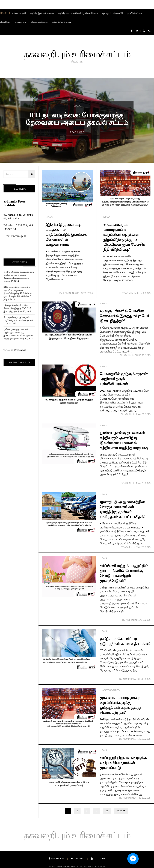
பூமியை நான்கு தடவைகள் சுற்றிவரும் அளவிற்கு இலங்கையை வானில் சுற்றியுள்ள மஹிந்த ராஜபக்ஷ (124, 442)
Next (119, 811)
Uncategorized (110, 690)
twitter (78, 858)
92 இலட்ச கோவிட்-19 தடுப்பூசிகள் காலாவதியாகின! (119, 643)
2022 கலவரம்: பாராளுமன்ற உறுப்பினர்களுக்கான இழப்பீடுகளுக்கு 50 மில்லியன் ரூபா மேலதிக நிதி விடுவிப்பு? (122, 239)
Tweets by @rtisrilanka (15, 350)
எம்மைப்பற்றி (19, 13)
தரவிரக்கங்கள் (135, 13)
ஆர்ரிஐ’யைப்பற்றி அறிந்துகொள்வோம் (78, 13)
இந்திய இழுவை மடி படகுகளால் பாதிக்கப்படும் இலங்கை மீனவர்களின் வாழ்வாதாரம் (19, 275)
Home (4, 13)
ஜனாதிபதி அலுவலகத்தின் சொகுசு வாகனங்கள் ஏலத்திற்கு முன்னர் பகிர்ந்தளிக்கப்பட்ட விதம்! (124, 509)
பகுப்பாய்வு (20, 22)
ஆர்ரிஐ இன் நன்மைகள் (42, 13)
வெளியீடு (118, 13)
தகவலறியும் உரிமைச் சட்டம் (77, 53)
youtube (96, 858)
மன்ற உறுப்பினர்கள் (62, 22)
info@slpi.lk (19, 236)
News (49, 217)
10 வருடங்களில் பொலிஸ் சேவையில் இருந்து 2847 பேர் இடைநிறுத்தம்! (17, 308)
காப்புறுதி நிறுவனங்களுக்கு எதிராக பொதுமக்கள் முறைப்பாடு (125, 762)
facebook (59, 858)
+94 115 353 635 (17, 226)
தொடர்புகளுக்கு (39, 22)
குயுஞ (105, 13)
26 (107, 811)
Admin (67, 293)
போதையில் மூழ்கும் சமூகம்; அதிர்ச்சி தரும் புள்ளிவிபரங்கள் (120, 378)
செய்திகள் (5, 22)
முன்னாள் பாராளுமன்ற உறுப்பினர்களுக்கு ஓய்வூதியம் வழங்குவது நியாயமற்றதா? (121, 705)
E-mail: (8, 236)
